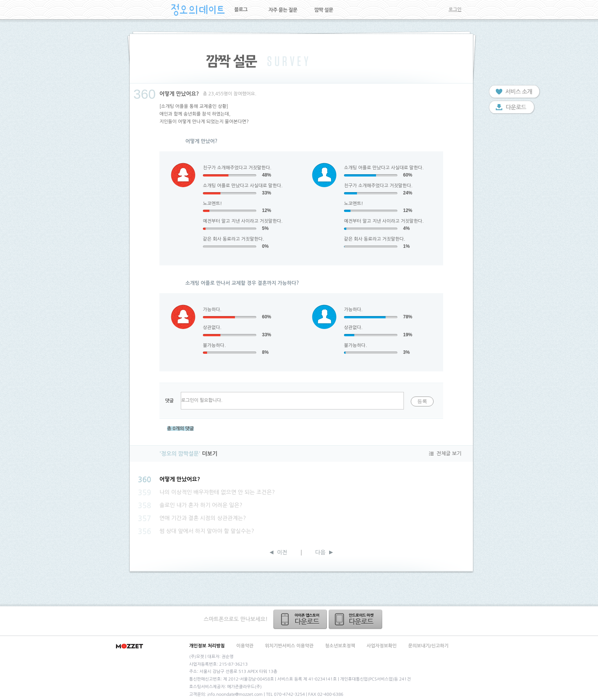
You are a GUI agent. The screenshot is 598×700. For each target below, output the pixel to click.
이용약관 (245, 646)
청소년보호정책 (340, 646)
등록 (422, 401)
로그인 (455, 10)
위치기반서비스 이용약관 (289, 646)
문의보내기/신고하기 (428, 646)
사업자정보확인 (382, 646)
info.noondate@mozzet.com (235, 694)
